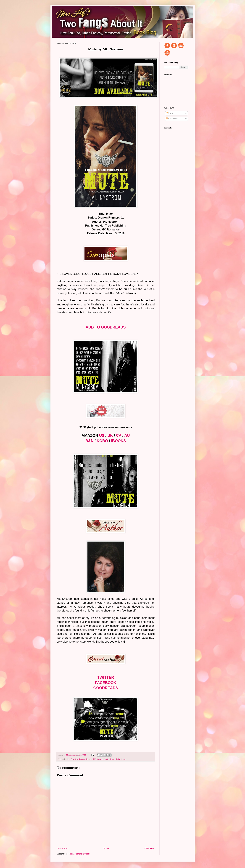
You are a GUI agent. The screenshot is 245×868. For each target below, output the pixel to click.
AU (127, 435)
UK (110, 435)
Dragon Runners (86, 759)
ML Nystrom (98, 759)
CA (119, 435)
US (102, 435)
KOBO (102, 441)
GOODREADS (106, 688)
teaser (123, 759)
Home (106, 848)
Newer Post (63, 848)
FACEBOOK (106, 683)
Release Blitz (115, 759)
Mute (107, 759)
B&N (90, 441)
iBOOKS (119, 441)
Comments (172, 119)
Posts (170, 113)
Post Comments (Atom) (79, 854)
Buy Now (74, 759)
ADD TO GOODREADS (106, 327)
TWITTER (106, 677)
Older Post (149, 848)
